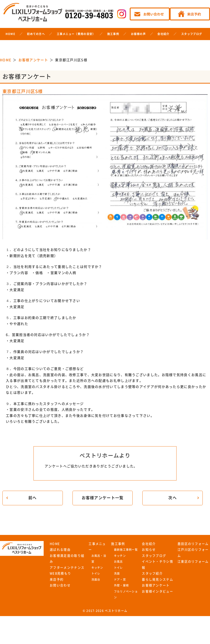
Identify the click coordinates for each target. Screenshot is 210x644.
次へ (173, 498)
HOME (10, 34)
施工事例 (113, 34)
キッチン (97, 568)
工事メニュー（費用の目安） (76, 34)
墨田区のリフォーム (193, 544)
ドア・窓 (120, 580)
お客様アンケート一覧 (103, 498)
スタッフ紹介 (152, 573)
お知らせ (149, 550)
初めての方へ (36, 34)
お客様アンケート (156, 585)
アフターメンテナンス (67, 568)
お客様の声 (138, 34)
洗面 (117, 573)
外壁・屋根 (121, 585)
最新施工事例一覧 (126, 550)
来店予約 (57, 580)
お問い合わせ (60, 585)
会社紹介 (163, 34)
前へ (33, 498)
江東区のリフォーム (193, 562)
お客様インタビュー (157, 591)
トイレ (96, 573)
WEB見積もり (60, 573)
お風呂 (118, 562)
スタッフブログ (192, 34)
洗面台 (96, 580)
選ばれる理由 (60, 550)
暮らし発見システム (157, 580)
